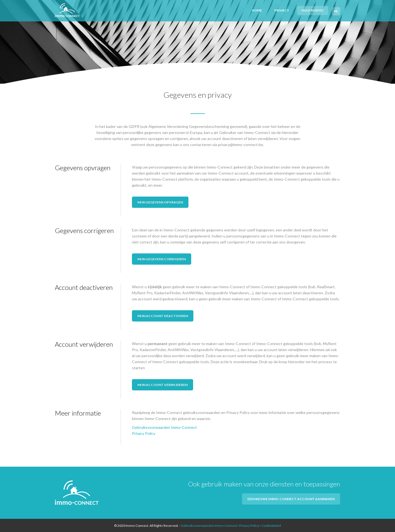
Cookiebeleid (271, 525)
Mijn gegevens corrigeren (162, 258)
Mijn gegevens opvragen (160, 201)
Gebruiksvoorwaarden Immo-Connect (164, 427)
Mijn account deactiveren (163, 315)
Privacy (283, 10)
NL (336, 10)
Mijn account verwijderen (163, 384)
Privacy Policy (144, 433)
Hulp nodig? (313, 10)
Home (258, 10)
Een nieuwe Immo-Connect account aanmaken (291, 498)
